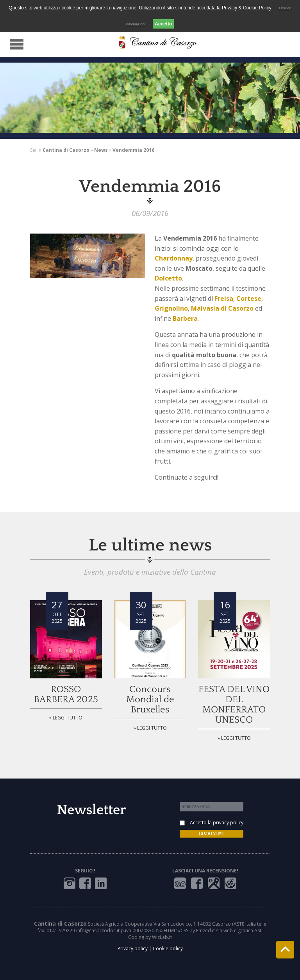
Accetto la (217, 823)
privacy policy (228, 823)
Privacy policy (133, 949)
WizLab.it (162, 937)
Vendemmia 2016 (133, 150)
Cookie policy (168, 949)
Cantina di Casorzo (66, 150)
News (101, 150)
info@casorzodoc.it (98, 931)
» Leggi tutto (66, 718)
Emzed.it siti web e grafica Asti (229, 931)
